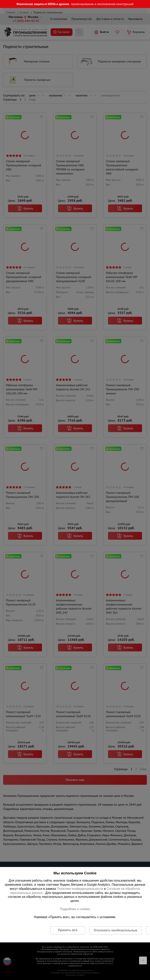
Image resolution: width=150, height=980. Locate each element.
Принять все (68, 930)
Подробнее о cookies (75, 909)
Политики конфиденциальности (80, 889)
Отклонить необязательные (116, 930)
